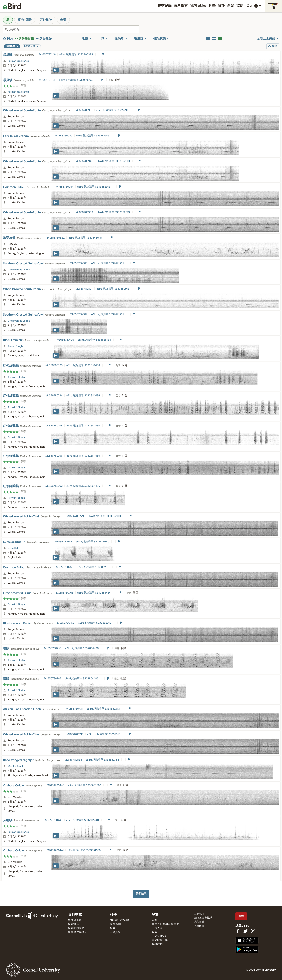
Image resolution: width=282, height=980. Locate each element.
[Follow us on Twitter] (245, 931)
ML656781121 (47, 80)
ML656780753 (53, 648)
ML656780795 (54, 426)
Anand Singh (15, 346)
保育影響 (115, 924)
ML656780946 (84, 161)
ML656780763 (65, 567)
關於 (221, 6)
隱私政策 (199, 922)
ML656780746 (53, 679)
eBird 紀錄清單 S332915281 (83, 820)
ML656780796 (54, 456)
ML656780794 (54, 396)
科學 (212, 6)
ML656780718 (75, 734)
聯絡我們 (157, 944)
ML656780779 (75, 516)
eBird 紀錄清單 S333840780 (93, 542)
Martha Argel (15, 766)
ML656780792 (54, 486)
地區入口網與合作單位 (165, 924)
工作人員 (157, 928)
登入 (250, 6)
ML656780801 (84, 289)
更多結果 (141, 894)
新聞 (231, 6)
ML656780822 (56, 238)
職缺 (155, 932)
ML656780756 (66, 623)
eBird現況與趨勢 (120, 920)
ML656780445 (55, 785)
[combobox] (74, 29)
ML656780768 (63, 542)
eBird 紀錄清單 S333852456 (103, 760)
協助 (240, 6)
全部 (63, 20)
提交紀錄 (165, 6)
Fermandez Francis (19, 61)
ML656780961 (84, 110)
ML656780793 (54, 365)
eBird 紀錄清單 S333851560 (85, 785)
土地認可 (199, 914)
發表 (113, 928)
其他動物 (46, 20)
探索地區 (73, 924)
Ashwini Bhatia (16, 377)
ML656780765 (65, 593)
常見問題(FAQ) (161, 940)
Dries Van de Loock (19, 270)
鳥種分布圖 (75, 920)
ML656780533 (73, 760)
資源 (155, 920)
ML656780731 (74, 709)
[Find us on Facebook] (238, 931)
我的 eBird (198, 6)
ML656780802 (79, 314)
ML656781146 (47, 55)
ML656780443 (54, 820)
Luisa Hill (13, 548)
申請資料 (115, 932)
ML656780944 (65, 187)
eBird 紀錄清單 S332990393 (76, 55)
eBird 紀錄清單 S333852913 (113, 110)
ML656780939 (84, 212)
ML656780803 (79, 263)
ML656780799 (65, 340)
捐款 (241, 916)
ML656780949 (64, 136)
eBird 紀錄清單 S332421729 (108, 263)
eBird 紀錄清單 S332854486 (83, 365)
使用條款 (199, 926)
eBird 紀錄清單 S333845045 (85, 238)
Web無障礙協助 (203, 918)
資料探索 (181, 6)
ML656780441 (55, 850)
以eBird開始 (159, 936)
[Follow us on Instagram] (253, 931)
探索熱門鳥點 (76, 928)
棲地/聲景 (25, 20)
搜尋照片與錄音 (77, 932)
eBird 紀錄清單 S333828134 (95, 340)
